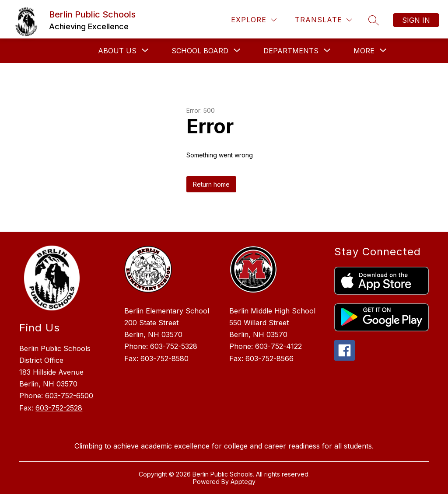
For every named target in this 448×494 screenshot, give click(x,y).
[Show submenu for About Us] (117, 51)
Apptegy (243, 482)
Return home (211, 184)
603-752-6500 (69, 396)
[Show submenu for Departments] (291, 51)
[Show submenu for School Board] (200, 51)
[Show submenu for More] (364, 51)
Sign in (416, 20)
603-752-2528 (59, 408)
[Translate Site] (324, 20)
